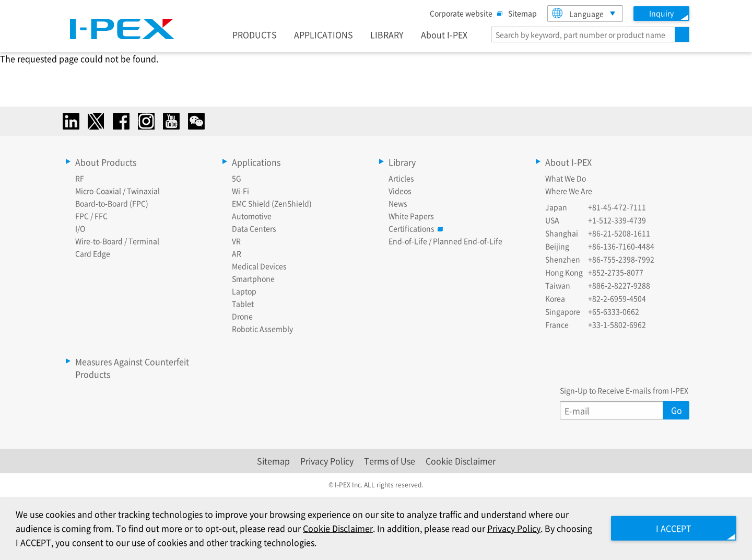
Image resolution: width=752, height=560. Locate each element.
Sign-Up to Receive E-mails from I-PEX (624, 390)
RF (80, 178)
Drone (242, 316)
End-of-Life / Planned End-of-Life (445, 241)
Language (578, 13)
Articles (401, 178)
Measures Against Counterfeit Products (132, 368)
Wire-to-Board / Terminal (117, 241)
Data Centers (254, 228)
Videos (400, 191)
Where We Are (569, 191)
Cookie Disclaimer (461, 461)
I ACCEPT (674, 528)
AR (237, 253)
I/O (80, 228)
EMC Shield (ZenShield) (272, 203)
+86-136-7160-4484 (621, 246)
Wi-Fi (240, 191)
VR (236, 241)
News (398, 203)
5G (237, 178)
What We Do (566, 178)
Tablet (243, 304)
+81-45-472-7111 (617, 207)
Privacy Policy (327, 461)
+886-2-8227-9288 (619, 285)
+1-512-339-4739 (617, 220)
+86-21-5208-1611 (619, 233)
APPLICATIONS (324, 34)
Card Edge (93, 253)
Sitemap (522, 13)
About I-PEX (444, 34)
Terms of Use (390, 461)
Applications (256, 162)
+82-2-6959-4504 (617, 298)
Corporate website (464, 13)
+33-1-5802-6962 (617, 324)
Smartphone (253, 278)
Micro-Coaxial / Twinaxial (118, 191)
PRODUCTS (255, 34)
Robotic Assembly (262, 329)
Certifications (414, 228)
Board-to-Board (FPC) (112, 203)
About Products (106, 162)
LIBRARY (387, 34)
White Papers (411, 216)
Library (402, 162)
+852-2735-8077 (616, 272)
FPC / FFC (91, 216)
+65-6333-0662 (614, 311)
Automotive (252, 216)
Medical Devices (259, 266)
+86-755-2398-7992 (621, 259)
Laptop (244, 291)
